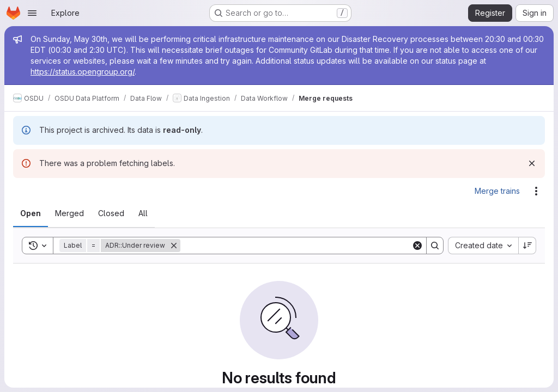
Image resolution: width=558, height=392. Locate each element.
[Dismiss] (532, 163)
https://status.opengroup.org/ (83, 72)
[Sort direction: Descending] (527, 246)
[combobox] (483, 246)
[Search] (296, 246)
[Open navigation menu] (32, 13)
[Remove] (174, 246)
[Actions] (536, 191)
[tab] (31, 213)
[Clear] (417, 246)
